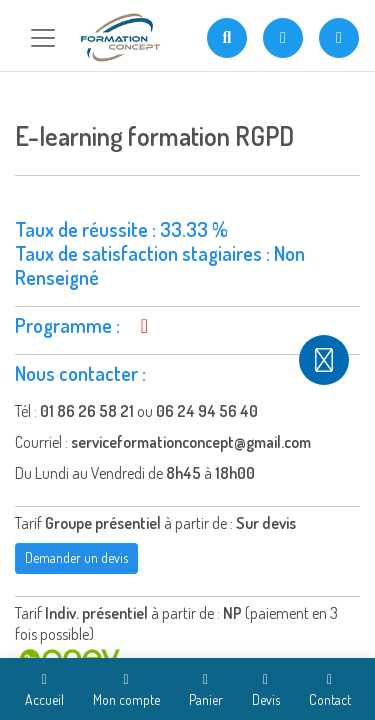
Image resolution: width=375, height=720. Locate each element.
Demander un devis (76, 557)
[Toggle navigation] (43, 38)
